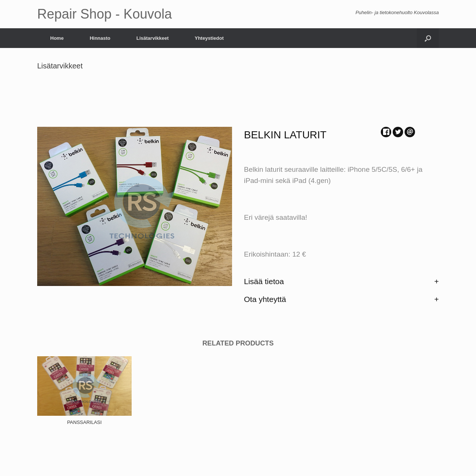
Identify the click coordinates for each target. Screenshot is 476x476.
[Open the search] (428, 38)
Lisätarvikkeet (153, 38)
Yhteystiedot (209, 38)
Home (57, 38)
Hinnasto (100, 38)
